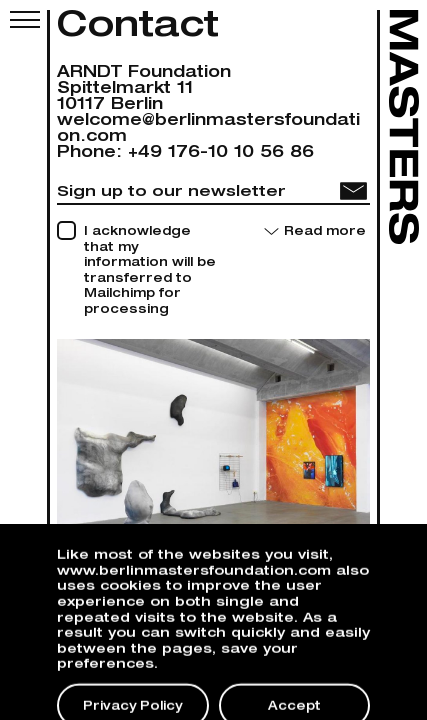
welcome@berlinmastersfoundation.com (208, 130)
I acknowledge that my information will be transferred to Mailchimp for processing (150, 271)
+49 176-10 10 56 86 (221, 154)
